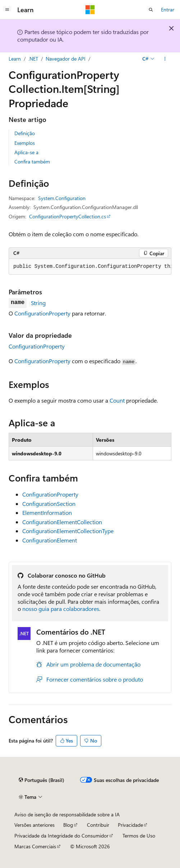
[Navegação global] (7, 10)
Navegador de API (66, 59)
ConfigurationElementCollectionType (68, 531)
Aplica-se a (26, 152)
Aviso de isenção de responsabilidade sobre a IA (67, 814)
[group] (90, 267)
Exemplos (25, 143)
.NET (33, 59)
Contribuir (98, 825)
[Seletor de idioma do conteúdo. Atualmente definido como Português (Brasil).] (41, 780)
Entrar (168, 10)
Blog (68, 825)
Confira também (32, 162)
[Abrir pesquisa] (151, 10)
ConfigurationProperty (42, 313)
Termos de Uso (139, 836)
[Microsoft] (90, 10)
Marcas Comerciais (35, 846)
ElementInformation (47, 513)
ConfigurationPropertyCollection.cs (68, 216)
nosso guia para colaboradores (61, 609)
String (38, 303)
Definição (25, 133)
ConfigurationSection (49, 504)
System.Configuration (62, 198)
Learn (15, 59)
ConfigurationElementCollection (62, 522)
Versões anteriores (34, 825)
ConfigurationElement (50, 540)
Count (117, 400)
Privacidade (130, 825)
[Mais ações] (165, 59)
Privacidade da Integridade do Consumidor (61, 836)
